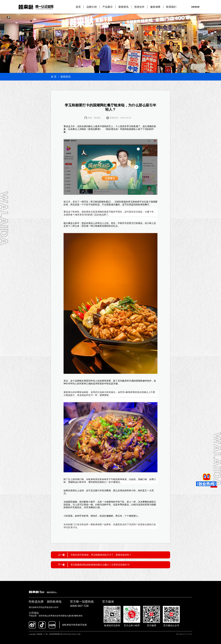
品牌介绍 (92, 7)
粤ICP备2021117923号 (184, 634)
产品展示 (108, 7)
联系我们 (171, 7)
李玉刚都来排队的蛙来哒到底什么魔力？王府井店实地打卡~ (101, 565)
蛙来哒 (141, 205)
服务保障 (155, 7)
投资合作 (139, 7)
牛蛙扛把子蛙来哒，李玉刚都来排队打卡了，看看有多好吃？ (101, 555)
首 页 (54, 77)
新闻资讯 (123, 7)
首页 (78, 7)
